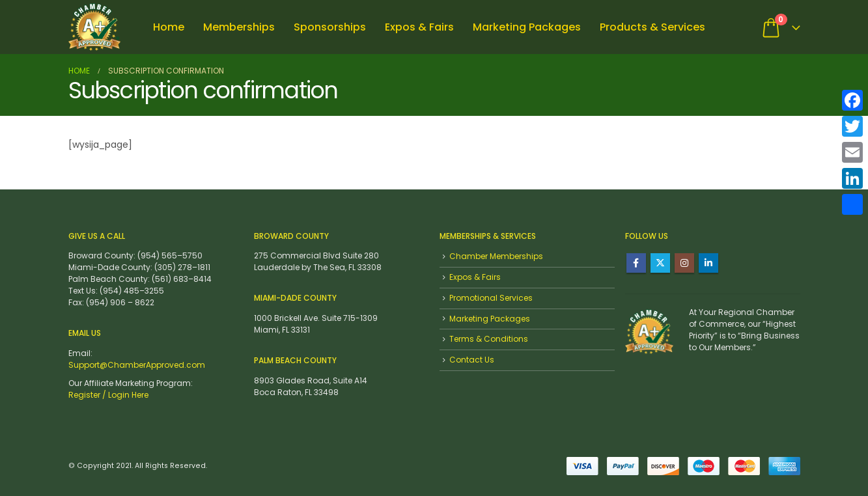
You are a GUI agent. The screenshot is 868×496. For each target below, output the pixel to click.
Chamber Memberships (496, 256)
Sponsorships (330, 27)
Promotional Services (491, 298)
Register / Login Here (108, 395)
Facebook (636, 263)
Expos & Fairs (419, 27)
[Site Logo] (94, 27)
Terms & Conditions (489, 339)
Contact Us (472, 360)
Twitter (660, 263)
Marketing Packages (527, 27)
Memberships (239, 27)
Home (169, 27)
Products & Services (652, 27)
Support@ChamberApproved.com (137, 365)
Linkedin (708, 263)
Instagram (684, 263)
